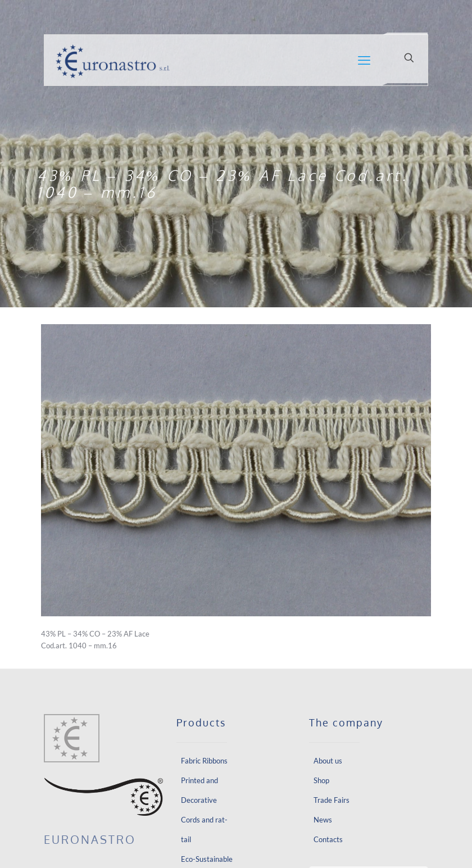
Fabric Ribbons (204, 761)
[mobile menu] (364, 60)
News (323, 820)
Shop (321, 780)
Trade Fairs (332, 800)
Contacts (328, 839)
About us (328, 761)
